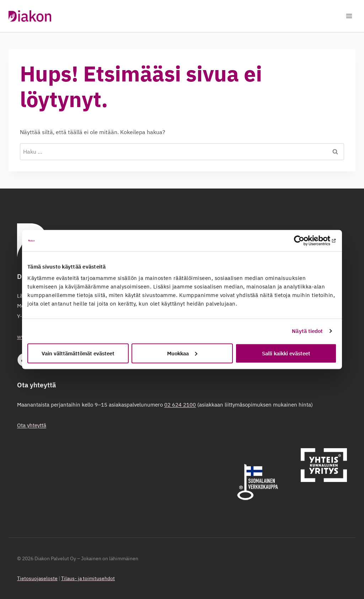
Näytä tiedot (307, 331)
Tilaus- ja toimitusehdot (88, 578)
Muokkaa (182, 353)
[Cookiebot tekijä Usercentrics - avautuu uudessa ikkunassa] (306, 241)
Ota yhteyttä (32, 425)
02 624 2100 (180, 405)
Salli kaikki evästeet (286, 353)
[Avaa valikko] (349, 16)
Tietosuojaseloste (37, 578)
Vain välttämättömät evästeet (78, 353)
